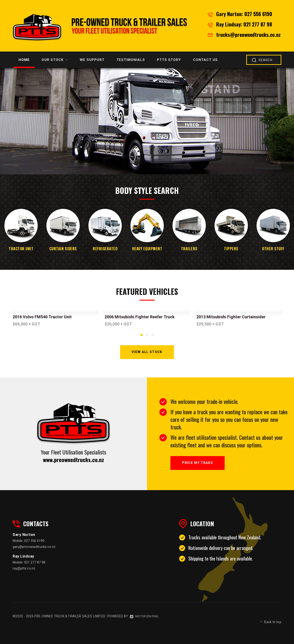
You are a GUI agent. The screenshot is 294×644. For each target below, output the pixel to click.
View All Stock (147, 353)
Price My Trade (201, 466)
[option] (147, 121)
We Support (92, 60)
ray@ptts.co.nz (24, 573)
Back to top (271, 620)
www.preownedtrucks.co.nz (73, 462)
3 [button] (152, 337)
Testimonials (131, 60)
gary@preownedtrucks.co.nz (34, 552)
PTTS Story (169, 60)
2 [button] (147, 337)
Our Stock (55, 60)
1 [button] (142, 337)
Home (24, 60)
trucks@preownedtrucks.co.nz (248, 34)
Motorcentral (146, 621)
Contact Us (205, 60)
